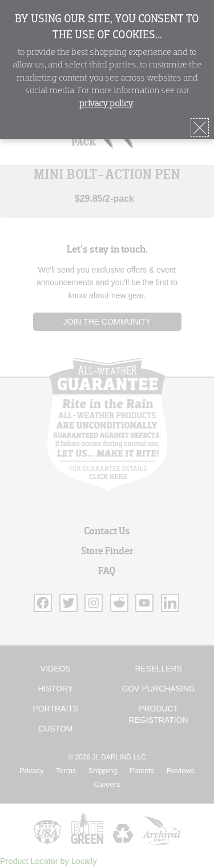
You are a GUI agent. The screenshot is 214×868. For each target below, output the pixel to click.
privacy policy (106, 104)
